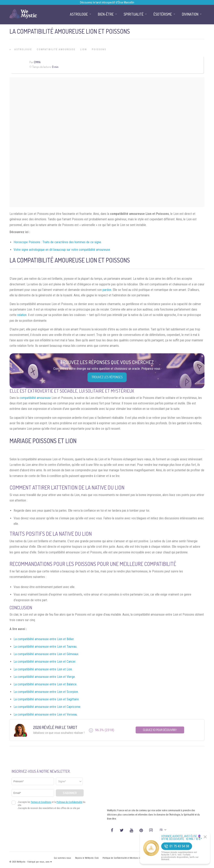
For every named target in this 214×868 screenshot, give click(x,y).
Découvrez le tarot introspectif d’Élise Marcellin (107, 2)
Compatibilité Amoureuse (56, 49)
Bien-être (106, 14)
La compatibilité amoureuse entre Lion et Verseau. (46, 714)
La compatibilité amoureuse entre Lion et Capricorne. (47, 707)
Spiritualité (134, 14)
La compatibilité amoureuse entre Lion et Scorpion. (46, 692)
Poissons (99, 49)
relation (22, 315)
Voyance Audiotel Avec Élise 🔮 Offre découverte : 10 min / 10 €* (182, 838)
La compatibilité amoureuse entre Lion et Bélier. (44, 639)
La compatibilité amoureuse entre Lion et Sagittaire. (46, 699)
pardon (107, 290)
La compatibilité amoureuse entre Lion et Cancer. (45, 662)
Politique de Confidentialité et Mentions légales (124, 858)
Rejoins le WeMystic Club (87, 858)
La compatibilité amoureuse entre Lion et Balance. (45, 684)
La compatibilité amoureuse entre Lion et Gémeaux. (46, 654)
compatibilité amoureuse (35, 398)
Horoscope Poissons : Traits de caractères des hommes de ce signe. (58, 242)
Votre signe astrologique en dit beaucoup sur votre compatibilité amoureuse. (62, 250)
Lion (84, 49)
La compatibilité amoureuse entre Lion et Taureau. (45, 647)
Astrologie (23, 49)
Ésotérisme (163, 14)
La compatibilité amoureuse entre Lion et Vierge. (45, 677)
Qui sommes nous (62, 858)
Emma (37, 62)
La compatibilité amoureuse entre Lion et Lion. (43, 669)
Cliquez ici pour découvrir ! (160, 730)
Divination (190, 14)
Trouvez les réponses (107, 377)
